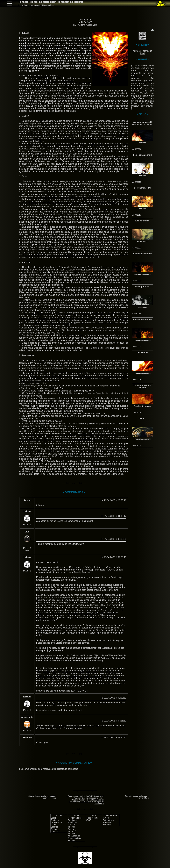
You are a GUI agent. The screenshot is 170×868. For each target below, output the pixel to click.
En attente (73, 820)
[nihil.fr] (106, 818)
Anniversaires (74, 836)
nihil (27, 532)
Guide (53, 818)
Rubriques (73, 822)
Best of (71, 829)
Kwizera (81, 25)
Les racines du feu (142, 254)
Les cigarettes (142, 221)
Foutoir (54, 829)
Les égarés (85, 20)
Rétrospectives (75, 838)
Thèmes (136, 51)
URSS (88, 820)
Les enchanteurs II (142, 155)
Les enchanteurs (142, 188)
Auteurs (72, 840)
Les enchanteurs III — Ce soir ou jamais (142, 123)
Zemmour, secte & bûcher (142, 386)
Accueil (59, 815)
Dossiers (72, 825)
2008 (142, 53)
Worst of (72, 831)
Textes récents (92, 818)
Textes (76, 815)
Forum (53, 825)
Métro (142, 418)
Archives (72, 834)
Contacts (55, 820)
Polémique (147, 51)
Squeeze (107, 825)
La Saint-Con (56, 822)
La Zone (51, 2)
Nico (146, 241)
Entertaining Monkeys (108, 821)
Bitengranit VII (142, 287)
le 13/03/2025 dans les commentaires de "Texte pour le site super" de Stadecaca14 (87, 802)
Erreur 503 (55, 831)
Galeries (54, 827)
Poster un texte (75, 818)
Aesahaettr (92, 25)
